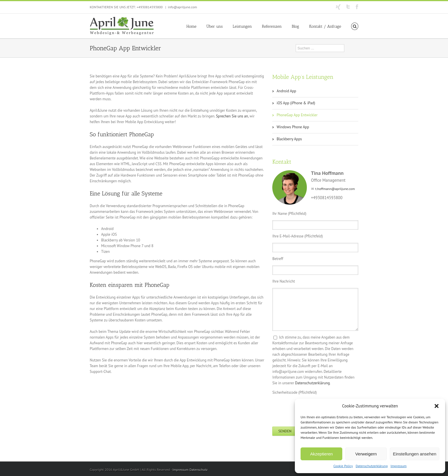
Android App (286, 91)
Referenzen (272, 26)
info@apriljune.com (182, 7)
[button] (437, 406)
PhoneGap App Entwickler (297, 115)
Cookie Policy (343, 466)
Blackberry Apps (289, 139)
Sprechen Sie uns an (232, 116)
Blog (295, 26)
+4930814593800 (150, 7)
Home (191, 26)
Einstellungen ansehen (415, 454)
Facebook (357, 7)
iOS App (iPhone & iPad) (296, 103)
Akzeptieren (321, 454)
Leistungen (242, 26)
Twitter (348, 7)
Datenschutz (198, 470)
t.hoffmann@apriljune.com (335, 189)
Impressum (399, 466)
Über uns (215, 26)
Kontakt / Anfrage (325, 26)
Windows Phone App (293, 127)
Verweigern (366, 454)
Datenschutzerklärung (372, 466)
